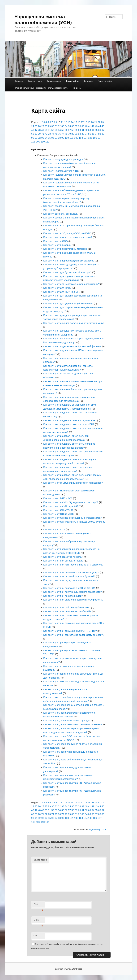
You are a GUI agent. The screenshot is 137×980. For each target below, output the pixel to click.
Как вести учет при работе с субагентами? (67, 607)
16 (79, 122)
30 (53, 126)
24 (33, 126)
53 (56, 130)
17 (82, 122)
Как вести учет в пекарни (57, 245)
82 (79, 134)
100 (67, 138)
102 (76, 138)
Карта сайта (72, 81)
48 (39, 130)
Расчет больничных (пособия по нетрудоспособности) (42, 88)
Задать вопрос (54, 81)
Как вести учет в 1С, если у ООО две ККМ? (67, 233)
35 (70, 126)
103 (81, 138)
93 (43, 138)
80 (73, 134)
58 (73, 130)
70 (39, 134)
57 (70, 130)
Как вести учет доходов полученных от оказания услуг (74, 323)
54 (59, 130)
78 (66, 134)
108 (33, 142)
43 (96, 126)
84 (86, 134)
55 (63, 130)
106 (95, 138)
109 (38, 142)
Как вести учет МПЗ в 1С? (58, 498)
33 (63, 126)
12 (66, 122)
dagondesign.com (97, 829)
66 (100, 130)
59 (76, 130)
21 (96, 122)
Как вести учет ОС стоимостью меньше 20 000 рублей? (74, 522)
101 (71, 138)
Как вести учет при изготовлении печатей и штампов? (73, 565)
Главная (19, 81)
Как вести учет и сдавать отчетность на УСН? (69, 424)
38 (79, 126)
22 (99, 122)
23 (102, 122)
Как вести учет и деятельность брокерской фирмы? (72, 346)
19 (89, 122)
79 (70, 134)
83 (83, 134)
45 (103, 126)
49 (43, 130)
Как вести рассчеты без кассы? (61, 214)
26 (39, 126)
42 (93, 126)
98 (59, 138)
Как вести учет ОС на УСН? (59, 514)
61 (83, 130)
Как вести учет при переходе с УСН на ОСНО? (69, 588)
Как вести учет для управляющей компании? (68, 303)
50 (46, 130)
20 (92, 122)
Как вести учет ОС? (54, 529)
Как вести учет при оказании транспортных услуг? (71, 572)
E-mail (38, 921)
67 (103, 130)
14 (72, 122)
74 (53, 134)
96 (53, 138)
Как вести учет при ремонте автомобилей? (67, 611)
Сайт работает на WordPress (68, 969)
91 (36, 138)
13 (69, 122)
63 (90, 130)
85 (90, 134)
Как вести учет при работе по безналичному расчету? (73, 600)
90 (33, 138)
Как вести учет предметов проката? (63, 557)
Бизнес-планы (35, 81)
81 (76, 134)
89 (103, 134)
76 (59, 134)
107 (100, 138)
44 (100, 126)
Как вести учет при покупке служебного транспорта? (73, 592)
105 (90, 138)
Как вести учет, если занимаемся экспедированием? (73, 724)
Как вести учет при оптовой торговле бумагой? (69, 576)
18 (86, 122)
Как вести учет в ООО (56, 241)
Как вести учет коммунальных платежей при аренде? (73, 483)
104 (85, 138)
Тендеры (77, 88)
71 (43, 134)
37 (76, 126)
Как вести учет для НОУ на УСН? (62, 292)
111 (47, 142)
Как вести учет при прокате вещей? (63, 596)
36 (73, 126)
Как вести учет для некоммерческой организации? (71, 284)
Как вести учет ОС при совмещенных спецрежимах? (73, 518)
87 (96, 134)
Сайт (36, 935)
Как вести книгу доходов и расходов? (64, 159)
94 (46, 138)
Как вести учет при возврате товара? (64, 561)
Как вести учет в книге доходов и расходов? (68, 237)
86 (93, 134)
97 (56, 138)
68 (33, 134)
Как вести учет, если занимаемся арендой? (67, 721)
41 (90, 126)
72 (46, 134)
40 (86, 126)
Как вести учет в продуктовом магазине (65, 249)
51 (49, 130)
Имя (38, 905)
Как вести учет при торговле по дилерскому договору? (74, 635)
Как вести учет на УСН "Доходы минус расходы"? (71, 502)
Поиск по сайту (105, 81)
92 (39, 138)
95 (49, 138)
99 (63, 138)
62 (86, 130)
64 (93, 130)
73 (49, 134)
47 (36, 130)
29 (49, 126)
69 (36, 134)
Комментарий (40, 860)
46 (33, 130)
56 (66, 130)
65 (96, 130)
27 (43, 126)
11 (62, 122)
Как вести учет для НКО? (57, 288)
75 (56, 134)
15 (76, 122)
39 (83, 126)
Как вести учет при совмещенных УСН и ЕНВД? (70, 631)
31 (56, 126)
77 (63, 134)
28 (46, 126)
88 (100, 134)
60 (79, 130)
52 (53, 130)
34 (66, 126)
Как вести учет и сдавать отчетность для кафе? (70, 420)
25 (36, 126)
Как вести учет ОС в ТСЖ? (58, 510)
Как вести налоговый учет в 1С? (61, 171)
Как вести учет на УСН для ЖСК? (62, 506)
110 (43, 142)
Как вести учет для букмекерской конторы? (67, 272)
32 (59, 126)
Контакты (88, 81)
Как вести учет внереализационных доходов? (69, 261)
